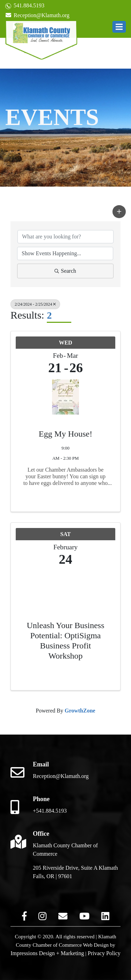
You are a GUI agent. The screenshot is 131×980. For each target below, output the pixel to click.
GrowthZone (80, 711)
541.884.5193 (25, 6)
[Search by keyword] (65, 237)
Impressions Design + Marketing (47, 953)
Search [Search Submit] (65, 271)
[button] (119, 27)
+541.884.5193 (50, 811)
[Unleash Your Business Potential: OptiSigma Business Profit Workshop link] (65, 587)
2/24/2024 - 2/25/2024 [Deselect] (35, 304)
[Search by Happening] (65, 253)
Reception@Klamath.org (37, 15)
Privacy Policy (104, 953)
